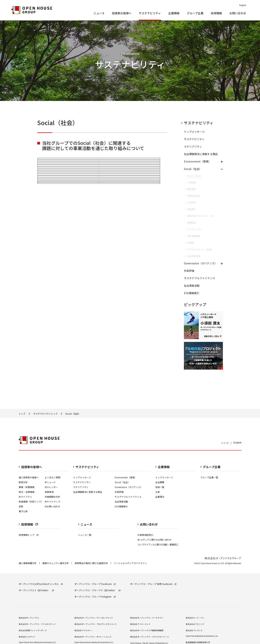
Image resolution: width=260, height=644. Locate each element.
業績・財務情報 (27, 475)
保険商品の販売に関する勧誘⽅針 (91, 551)
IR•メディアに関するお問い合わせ (154, 528)
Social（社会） (122, 470)
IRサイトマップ (52, 490)
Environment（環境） (126, 465)
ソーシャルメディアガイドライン (130, 551)
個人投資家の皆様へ (29, 465)
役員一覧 (160, 475)
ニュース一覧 (85, 523)
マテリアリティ (81, 475)
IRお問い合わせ (52, 494)
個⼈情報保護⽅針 (28, 551)
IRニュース (50, 470)
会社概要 (160, 470)
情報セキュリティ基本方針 (56, 551)
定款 (21, 494)
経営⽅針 (23, 470)
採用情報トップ (29, 523)
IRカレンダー (51, 475)
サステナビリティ (82, 470)
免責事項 (49, 480)
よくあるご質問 (53, 465)
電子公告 (23, 499)
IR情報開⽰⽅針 (52, 485)
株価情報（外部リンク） (31, 490)
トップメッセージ (82, 465)
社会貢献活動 (121, 490)
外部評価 (119, 480)
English (237, 431)
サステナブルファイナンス (128, 485)
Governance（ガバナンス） (129, 475)
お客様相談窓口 (145, 523)
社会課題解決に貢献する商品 (88, 480)
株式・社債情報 (27, 480)
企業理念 (160, 485)
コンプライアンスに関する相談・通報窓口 (158, 533)
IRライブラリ (25, 485)
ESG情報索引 (121, 494)
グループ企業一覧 (209, 465)
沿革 (158, 480)
